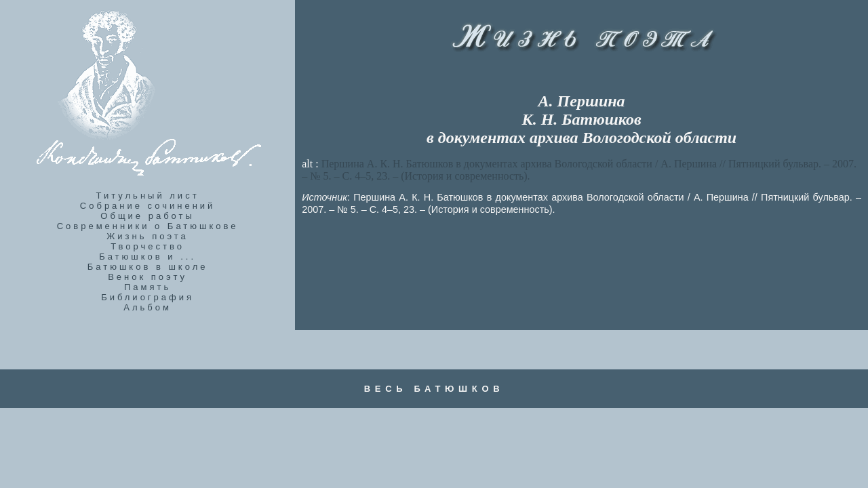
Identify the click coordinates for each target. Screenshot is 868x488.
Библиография (147, 297)
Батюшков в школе (148, 267)
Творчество (147, 246)
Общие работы (147, 216)
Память (147, 287)
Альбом (147, 307)
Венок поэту (147, 277)
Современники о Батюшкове (148, 226)
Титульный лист (148, 196)
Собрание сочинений (148, 206)
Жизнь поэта (147, 236)
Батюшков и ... (147, 257)
